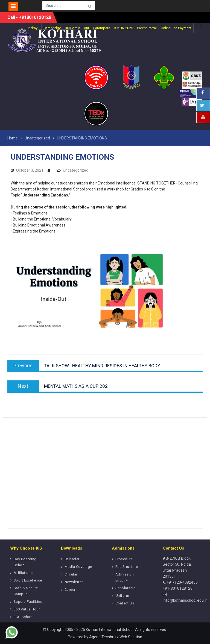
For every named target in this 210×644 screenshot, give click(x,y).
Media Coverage (78, 567)
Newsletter (74, 582)
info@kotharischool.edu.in (185, 600)
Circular (71, 574)
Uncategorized (76, 170)
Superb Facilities (28, 602)
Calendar (72, 559)
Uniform (122, 596)
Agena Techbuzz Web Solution (116, 637)
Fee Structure (127, 567)
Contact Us (125, 603)
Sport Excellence (28, 580)
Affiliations (23, 573)
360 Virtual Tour (27, 609)
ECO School (24, 617)
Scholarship (126, 588)
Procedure (124, 559)
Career (70, 590)
